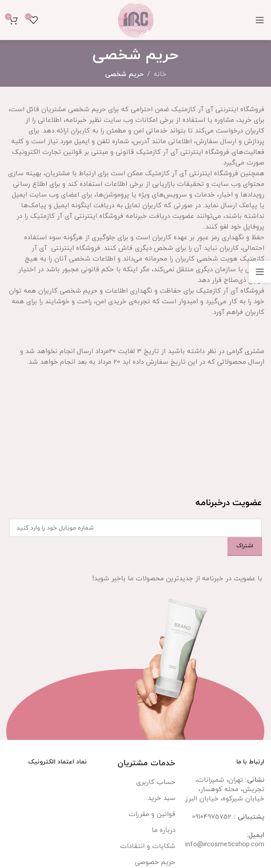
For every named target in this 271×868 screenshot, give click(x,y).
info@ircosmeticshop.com (225, 845)
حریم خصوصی (155, 862)
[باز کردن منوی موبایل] (260, 20)
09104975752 (212, 817)
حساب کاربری (156, 782)
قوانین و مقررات (152, 814)
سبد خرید (162, 798)
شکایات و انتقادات (148, 846)
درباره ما (164, 830)
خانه (160, 74)
